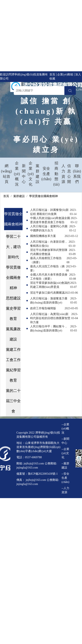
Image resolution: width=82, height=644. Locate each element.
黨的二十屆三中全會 (13, 401)
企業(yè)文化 (31, 174)
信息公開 (69, 174)
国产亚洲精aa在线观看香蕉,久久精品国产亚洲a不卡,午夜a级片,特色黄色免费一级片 (40, 543)
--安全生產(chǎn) (65, 478)
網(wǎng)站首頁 (6, 174)
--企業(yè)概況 (65, 429)
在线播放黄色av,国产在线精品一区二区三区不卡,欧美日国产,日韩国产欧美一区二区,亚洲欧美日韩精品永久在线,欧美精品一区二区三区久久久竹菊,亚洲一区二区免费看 (41, 36)
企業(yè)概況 (17, 174)
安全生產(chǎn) (46, 174)
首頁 (52, 74)
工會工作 (13, 360)
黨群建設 (38, 174)
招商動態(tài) (56, 174)
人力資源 (63, 174)
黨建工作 (13, 350)
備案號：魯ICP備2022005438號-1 (37, 474)
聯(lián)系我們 (77, 174)
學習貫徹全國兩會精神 (43, 196)
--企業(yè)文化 (65, 453)
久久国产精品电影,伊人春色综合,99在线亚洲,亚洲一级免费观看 (40, 514)
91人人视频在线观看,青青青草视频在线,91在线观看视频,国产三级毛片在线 (41, 568)
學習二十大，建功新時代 (13, 247)
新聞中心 (24, 174)
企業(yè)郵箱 (65, 74)
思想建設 (13, 298)
